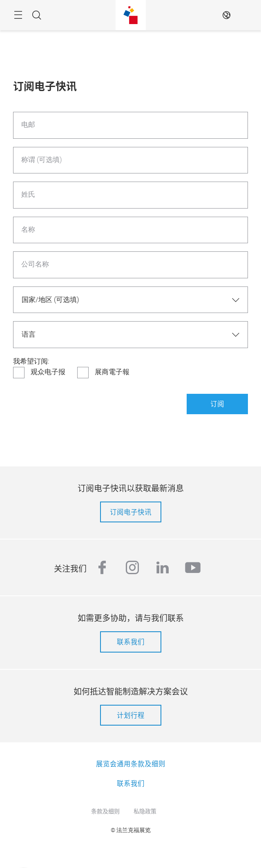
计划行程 (131, 715)
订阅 (217, 404)
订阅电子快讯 (131, 512)
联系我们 (131, 642)
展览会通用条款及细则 (131, 764)
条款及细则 (105, 811)
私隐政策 (145, 811)
